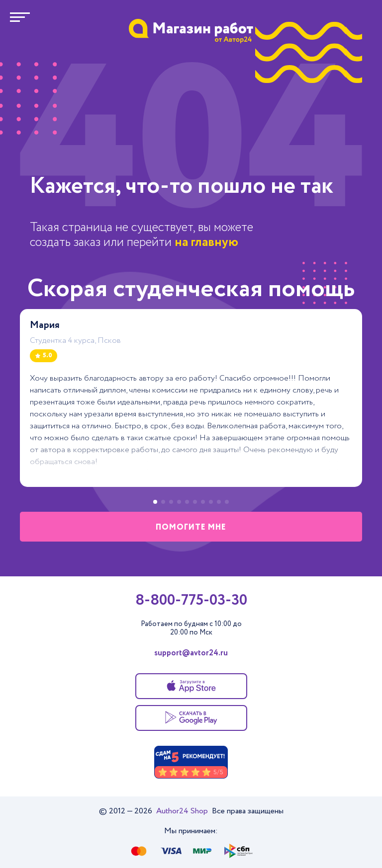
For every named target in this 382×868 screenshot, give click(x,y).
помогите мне (191, 527)
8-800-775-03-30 (191, 601)
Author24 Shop (183, 811)
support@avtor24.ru (191, 653)
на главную (206, 242)
